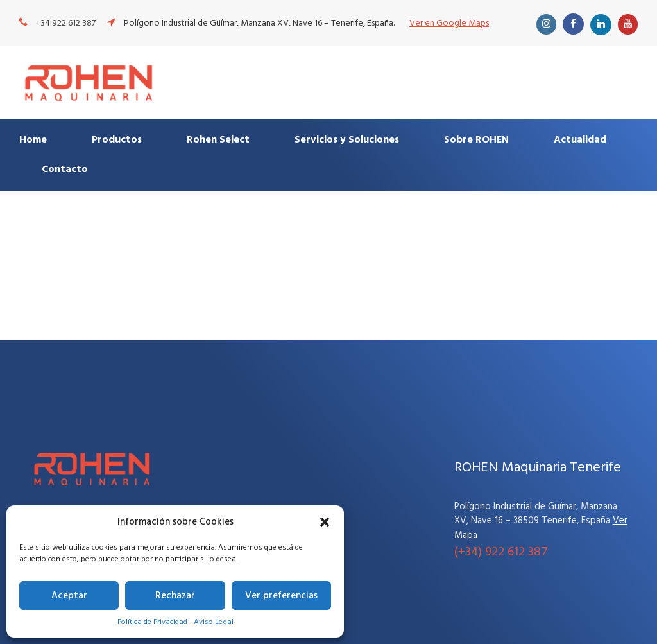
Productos (117, 140)
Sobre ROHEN (476, 140)
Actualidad (580, 140)
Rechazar (175, 596)
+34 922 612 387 (66, 23)
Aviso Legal (214, 622)
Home (33, 140)
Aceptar (69, 596)
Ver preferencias (281, 596)
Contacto (65, 170)
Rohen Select (218, 140)
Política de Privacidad (152, 622)
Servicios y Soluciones (347, 140)
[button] (325, 522)
